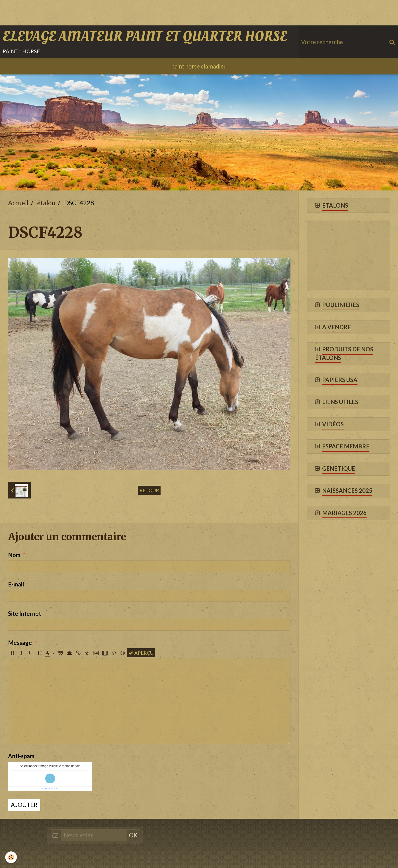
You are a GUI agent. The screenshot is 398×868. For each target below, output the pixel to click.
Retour (149, 490)
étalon (46, 203)
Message (20, 643)
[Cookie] (11, 857)
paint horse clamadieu (199, 66)
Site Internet (25, 614)
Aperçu (141, 653)
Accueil (18, 203)
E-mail (16, 584)
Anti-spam (21, 756)
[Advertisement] (95, 12)
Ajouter (24, 805)
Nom (14, 555)
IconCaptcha (49, 789)
